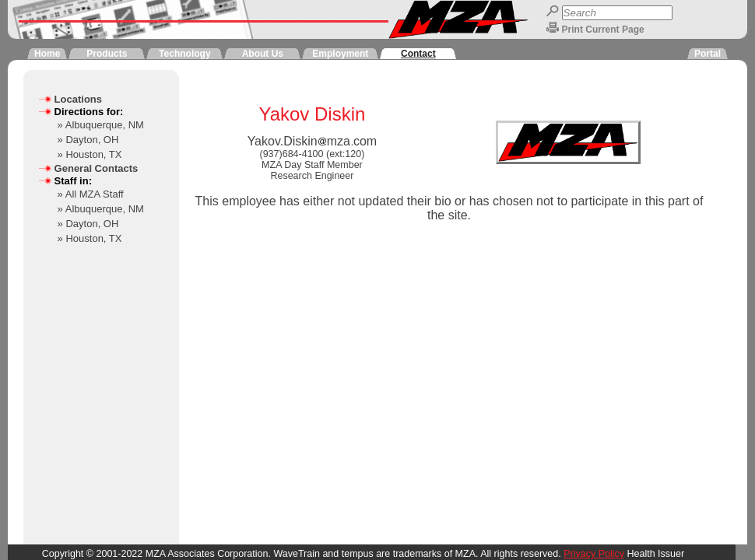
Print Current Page (603, 30)
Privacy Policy (594, 554)
